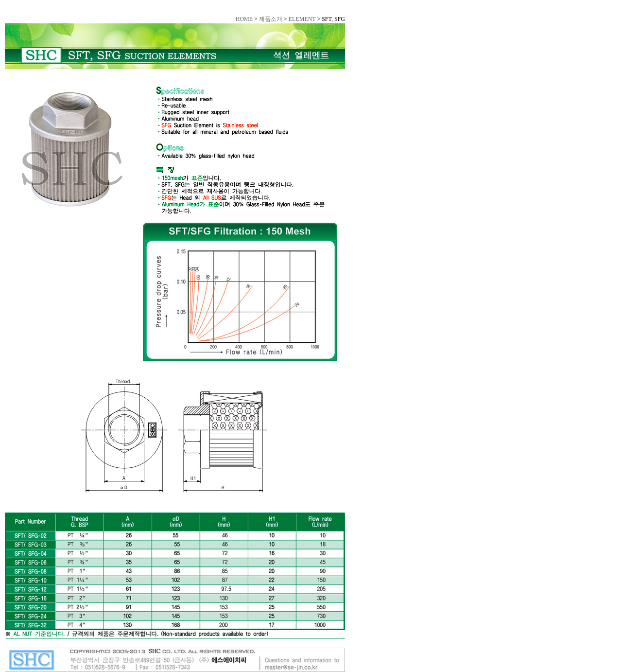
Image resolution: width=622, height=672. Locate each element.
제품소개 (271, 19)
